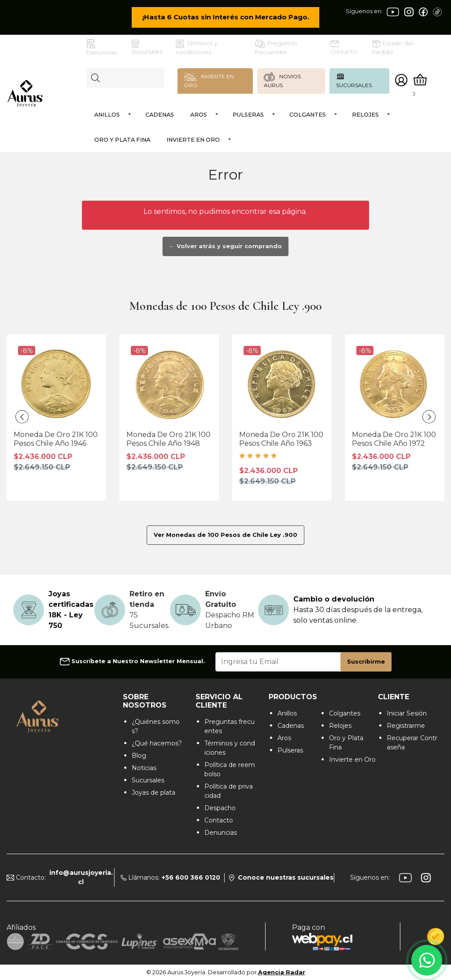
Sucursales (147, 47)
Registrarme (406, 726)
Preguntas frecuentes (276, 48)
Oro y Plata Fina (122, 140)
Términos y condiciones (196, 48)
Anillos (107, 115)
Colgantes (308, 115)
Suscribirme (366, 662)
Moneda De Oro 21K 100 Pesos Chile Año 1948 (168, 439)
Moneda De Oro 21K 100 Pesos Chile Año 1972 (394, 439)
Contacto (344, 48)
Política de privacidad (229, 791)
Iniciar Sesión (407, 713)
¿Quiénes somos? (156, 726)
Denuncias (102, 48)
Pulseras (248, 115)
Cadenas (160, 115)
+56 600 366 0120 (191, 877)
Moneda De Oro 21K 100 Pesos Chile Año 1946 (56, 439)
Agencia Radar (282, 972)
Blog (139, 756)
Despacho (220, 808)
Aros (199, 115)
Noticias (144, 768)
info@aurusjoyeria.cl (81, 877)
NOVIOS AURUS (283, 81)
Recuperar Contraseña (412, 743)
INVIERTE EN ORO (209, 81)
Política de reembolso (230, 769)
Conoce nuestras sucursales (281, 877)
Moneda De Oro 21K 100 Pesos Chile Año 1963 (281, 439)
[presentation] (22, 417)
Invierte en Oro (193, 140)
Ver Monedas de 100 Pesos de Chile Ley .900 (225, 535)
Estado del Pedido (393, 48)
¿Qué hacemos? (157, 743)
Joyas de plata (153, 793)
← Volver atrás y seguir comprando (225, 246)
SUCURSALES (354, 80)
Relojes (365, 115)
